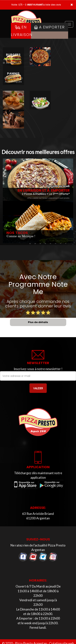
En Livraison (21, 31)
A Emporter (49, 27)
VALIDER (38, 388)
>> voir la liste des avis (48, 5)
